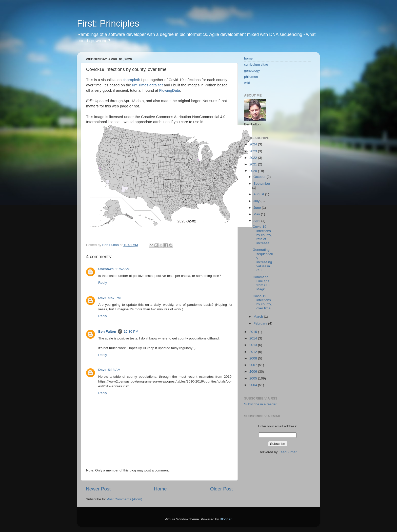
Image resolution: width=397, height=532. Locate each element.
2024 (254, 144)
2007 (254, 365)
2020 (254, 171)
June (258, 208)
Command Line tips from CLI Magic (261, 283)
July (257, 201)
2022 (254, 158)
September (262, 184)
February (261, 323)
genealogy (252, 71)
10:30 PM (131, 331)
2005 (254, 378)
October (260, 177)
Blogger (226, 519)
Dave (102, 298)
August (259, 194)
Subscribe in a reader (260, 404)
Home (160, 489)
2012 (254, 352)
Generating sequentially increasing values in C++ (263, 260)
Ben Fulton (107, 331)
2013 (254, 345)
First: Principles (108, 23)
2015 (254, 332)
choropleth (131, 80)
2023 (254, 151)
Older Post (221, 489)
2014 (254, 338)
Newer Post (98, 489)
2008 (254, 358)
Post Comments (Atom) (125, 499)
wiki (247, 83)
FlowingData (170, 90)
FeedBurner (287, 452)
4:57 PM (114, 298)
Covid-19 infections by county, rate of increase (262, 235)
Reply (103, 283)
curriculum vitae (256, 64)
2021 (254, 164)
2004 (254, 385)
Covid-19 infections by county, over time (262, 302)
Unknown (106, 269)
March (259, 317)
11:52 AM (122, 269)
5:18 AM (114, 370)
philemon (251, 77)
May (257, 214)
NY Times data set (147, 85)
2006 (254, 372)
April (257, 221)
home (248, 58)
